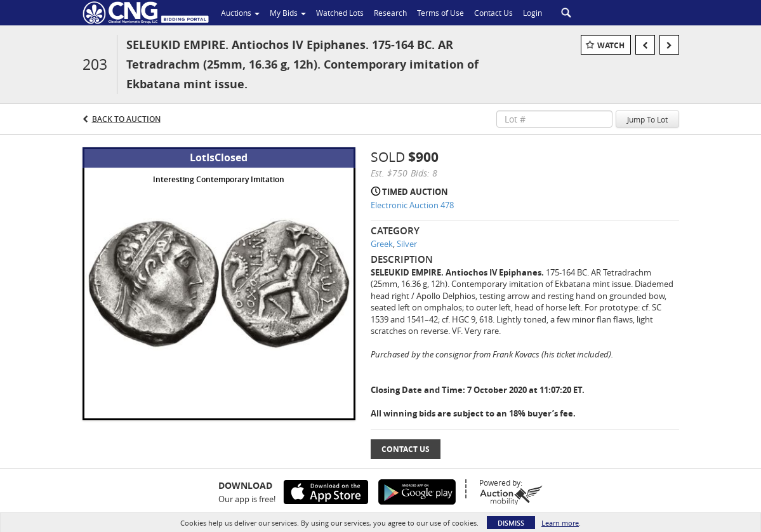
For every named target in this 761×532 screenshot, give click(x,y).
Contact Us (406, 449)
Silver (407, 244)
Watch (611, 45)
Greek (382, 244)
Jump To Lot (647, 119)
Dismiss (511, 523)
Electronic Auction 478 (412, 205)
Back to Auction (126, 119)
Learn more (560, 523)
